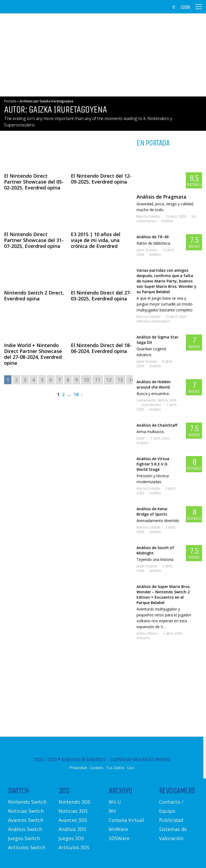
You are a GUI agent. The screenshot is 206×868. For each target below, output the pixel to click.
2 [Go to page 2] (16, 380)
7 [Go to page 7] (59, 380)
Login (185, 7)
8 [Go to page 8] (68, 380)
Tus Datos (115, 768)
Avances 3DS (73, 820)
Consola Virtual (126, 820)
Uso (131, 768)
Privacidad (78, 768)
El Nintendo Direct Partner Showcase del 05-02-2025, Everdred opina (34, 182)
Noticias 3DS (73, 811)
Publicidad (171, 820)
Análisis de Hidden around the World (154, 384)
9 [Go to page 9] (76, 380)
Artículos (143, 321)
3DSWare (119, 838)
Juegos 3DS (71, 838)
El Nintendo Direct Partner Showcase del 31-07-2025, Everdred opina (34, 240)
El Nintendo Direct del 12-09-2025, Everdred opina (101, 179)
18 (76, 394)
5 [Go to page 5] (42, 380)
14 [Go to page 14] (131, 380)
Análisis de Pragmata (161, 197)
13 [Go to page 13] (120, 380)
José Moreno (152, 405)
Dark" (141, 438)
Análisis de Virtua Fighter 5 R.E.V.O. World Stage (153, 464)
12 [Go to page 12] (109, 380)
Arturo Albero (147, 633)
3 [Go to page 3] (25, 380)
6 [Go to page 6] (51, 380)
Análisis (167, 221)
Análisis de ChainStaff (157, 425)
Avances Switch (26, 820)
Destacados (161, 321)
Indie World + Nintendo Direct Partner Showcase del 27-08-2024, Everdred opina (33, 354)
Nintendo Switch (27, 802)
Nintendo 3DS (74, 802)
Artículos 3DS (74, 847)
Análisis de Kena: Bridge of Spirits (152, 511)
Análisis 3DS (72, 829)
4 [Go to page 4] (34, 380)
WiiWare (118, 829)
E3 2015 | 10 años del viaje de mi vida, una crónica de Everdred (96, 240)
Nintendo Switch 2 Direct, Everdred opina (34, 296)
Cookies (97, 768)
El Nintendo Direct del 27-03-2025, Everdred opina (101, 296)
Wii (112, 811)
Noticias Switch (26, 811)
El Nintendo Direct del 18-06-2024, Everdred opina (101, 348)
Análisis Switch (25, 829)
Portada (10, 101)
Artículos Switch (27, 847)
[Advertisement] (103, 55)
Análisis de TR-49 (152, 237)
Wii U (115, 802)
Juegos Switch (24, 838)
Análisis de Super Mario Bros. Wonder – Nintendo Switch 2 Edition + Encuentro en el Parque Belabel (164, 595)
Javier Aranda (147, 250)
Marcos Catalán (148, 216)
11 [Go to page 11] (98, 380)
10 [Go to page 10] (86, 380)
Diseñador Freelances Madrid (140, 759)
